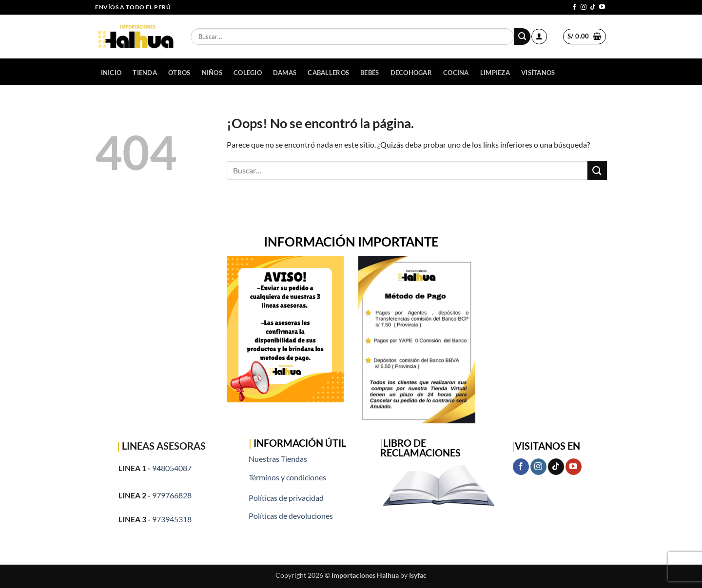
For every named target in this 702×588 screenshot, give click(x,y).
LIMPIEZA (495, 73)
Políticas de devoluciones (291, 516)
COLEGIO (248, 73)
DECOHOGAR (411, 73)
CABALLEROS (328, 73)
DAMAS (285, 73)
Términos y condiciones (287, 477)
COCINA (456, 73)
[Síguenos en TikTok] (593, 7)
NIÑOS (212, 73)
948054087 (172, 468)
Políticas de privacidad (286, 498)
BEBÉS (370, 73)
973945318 (172, 519)
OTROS (179, 73)
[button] (539, 37)
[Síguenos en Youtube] (602, 7)
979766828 (172, 495)
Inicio (111, 73)
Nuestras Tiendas (278, 459)
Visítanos (538, 73)
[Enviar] (522, 37)
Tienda (145, 73)
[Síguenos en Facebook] (574, 7)
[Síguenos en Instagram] (584, 7)
